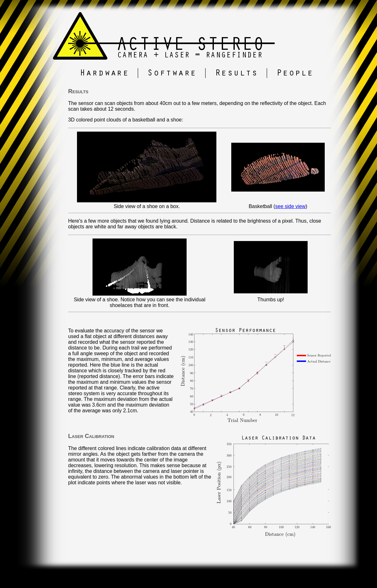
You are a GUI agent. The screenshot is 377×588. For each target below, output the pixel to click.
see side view (291, 206)
